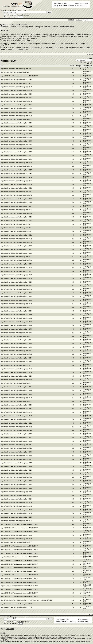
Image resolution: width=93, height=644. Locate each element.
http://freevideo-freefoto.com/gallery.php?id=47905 (16, 517)
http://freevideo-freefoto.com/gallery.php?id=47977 (16, 322)
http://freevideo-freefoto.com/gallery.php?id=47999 (16, 242)
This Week (63, 5)
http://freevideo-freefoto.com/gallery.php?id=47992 (16, 268)
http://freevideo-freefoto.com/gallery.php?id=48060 (16, 87)
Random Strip (81, 5)
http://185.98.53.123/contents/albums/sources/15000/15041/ (19, 582)
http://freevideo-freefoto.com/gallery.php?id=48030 (16, 195)
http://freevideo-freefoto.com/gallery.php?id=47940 (16, 463)
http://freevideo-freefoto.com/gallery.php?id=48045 (16, 141)
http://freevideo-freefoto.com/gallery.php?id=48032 (16, 188)
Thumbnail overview (23, 15)
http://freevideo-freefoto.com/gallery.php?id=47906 (16, 513)
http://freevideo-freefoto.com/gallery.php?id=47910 (16, 499)
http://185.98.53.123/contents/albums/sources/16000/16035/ (19, 593)
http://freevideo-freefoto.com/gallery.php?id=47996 (16, 253)
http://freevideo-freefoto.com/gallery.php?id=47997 (16, 249)
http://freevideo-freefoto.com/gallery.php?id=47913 (16, 488)
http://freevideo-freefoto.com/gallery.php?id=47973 (16, 344)
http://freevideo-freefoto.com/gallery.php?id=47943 (16, 452)
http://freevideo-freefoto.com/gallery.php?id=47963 (16, 380)
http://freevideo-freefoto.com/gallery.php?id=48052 (16, 116)
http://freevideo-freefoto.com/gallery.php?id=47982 (16, 304)
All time (71, 5)
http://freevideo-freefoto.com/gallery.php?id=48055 (16, 105)
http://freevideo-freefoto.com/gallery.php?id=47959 (16, 394)
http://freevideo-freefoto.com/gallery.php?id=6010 (16, 72)
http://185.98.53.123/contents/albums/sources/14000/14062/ (19, 568)
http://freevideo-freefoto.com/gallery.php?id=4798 (16, 336)
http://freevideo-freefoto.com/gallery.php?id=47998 (16, 246)
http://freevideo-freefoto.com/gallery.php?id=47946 (16, 441)
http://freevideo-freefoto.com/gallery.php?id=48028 (16, 202)
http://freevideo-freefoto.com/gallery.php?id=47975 (16, 329)
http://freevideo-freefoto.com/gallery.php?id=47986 (16, 289)
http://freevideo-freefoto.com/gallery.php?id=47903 (16, 535)
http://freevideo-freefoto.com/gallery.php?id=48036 (16, 174)
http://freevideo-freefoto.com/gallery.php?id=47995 (16, 257)
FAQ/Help (71, 20)
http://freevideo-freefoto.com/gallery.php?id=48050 (16, 123)
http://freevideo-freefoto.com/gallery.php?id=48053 (16, 112)
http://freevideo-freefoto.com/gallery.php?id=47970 (16, 354)
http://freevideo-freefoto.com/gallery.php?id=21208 (16, 607)
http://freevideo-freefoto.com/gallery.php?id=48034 (16, 181)
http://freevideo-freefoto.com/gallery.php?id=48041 (16, 155)
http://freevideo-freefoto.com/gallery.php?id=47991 (16, 271)
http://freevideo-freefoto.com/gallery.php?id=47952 (16, 419)
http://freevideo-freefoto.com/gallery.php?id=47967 (16, 365)
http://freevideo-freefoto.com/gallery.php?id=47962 (16, 383)
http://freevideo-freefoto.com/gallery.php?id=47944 (16, 448)
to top (91, 614)
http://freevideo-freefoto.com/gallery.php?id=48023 (16, 221)
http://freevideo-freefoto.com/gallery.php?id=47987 (16, 286)
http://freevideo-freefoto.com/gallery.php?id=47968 (16, 362)
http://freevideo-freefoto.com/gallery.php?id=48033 (16, 184)
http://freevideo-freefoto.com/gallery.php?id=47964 (16, 376)
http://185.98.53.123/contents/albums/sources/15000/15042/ (19, 553)
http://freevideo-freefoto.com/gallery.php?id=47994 (16, 260)
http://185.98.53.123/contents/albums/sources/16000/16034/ (19, 597)
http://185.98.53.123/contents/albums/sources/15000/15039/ (19, 589)
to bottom (90, 54)
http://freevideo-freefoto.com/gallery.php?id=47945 (16, 445)
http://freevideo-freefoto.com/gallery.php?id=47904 (16, 521)
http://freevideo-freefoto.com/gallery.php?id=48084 (16, 80)
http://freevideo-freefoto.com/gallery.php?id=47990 (16, 275)
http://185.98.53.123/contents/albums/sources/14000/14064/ (19, 560)
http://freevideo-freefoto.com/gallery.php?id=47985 (16, 293)
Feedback (79, 20)
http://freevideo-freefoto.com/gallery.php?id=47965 (16, 372)
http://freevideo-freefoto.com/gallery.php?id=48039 (16, 163)
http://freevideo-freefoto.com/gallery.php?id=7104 (16, 69)
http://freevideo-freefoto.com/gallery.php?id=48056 (16, 101)
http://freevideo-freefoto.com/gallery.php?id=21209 (16, 604)
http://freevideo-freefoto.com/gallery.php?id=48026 (16, 210)
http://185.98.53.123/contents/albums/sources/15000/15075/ (19, 532)
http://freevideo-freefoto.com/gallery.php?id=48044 (16, 145)
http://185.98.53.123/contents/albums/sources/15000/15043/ (19, 550)
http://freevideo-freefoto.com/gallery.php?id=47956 (16, 405)
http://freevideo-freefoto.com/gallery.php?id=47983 (16, 300)
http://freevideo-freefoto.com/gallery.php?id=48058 (16, 94)
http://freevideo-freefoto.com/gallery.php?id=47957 (16, 401)
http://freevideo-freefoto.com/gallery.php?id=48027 (16, 206)
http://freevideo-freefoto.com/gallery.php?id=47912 (16, 492)
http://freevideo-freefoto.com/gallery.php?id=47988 (16, 282)
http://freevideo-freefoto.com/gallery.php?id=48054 (16, 108)
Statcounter (10, 629)
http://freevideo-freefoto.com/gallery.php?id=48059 (16, 90)
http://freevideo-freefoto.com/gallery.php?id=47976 (16, 325)
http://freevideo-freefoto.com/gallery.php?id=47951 (16, 423)
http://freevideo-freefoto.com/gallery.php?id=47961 (16, 387)
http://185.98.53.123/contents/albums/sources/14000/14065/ (19, 557)
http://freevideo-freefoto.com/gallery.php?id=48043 (16, 148)
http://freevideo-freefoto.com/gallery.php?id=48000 (16, 239)
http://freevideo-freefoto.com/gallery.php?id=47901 (16, 542)
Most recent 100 (82, 4)
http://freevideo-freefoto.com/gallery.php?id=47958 (16, 398)
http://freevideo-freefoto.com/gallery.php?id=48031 (16, 192)
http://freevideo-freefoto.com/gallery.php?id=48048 (16, 130)
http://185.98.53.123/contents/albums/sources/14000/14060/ (19, 575)
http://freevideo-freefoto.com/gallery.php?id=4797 (16, 340)
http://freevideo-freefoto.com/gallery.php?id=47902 (16, 539)
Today (56, 5)
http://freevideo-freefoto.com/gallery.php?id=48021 (16, 228)
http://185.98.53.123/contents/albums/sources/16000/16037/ (19, 528)
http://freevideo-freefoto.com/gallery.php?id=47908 (16, 506)
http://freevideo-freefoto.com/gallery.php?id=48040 (16, 159)
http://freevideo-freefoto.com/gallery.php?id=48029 (16, 199)
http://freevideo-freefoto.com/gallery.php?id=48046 (16, 137)
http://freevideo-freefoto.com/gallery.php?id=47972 (16, 347)
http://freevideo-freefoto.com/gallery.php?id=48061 (16, 83)
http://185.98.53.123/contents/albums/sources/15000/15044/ (19, 546)
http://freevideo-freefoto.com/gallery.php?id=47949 (16, 430)
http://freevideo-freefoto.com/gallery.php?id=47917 (16, 474)
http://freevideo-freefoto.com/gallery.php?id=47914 (16, 485)
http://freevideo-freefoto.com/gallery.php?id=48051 (16, 119)
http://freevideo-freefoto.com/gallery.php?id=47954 (16, 412)
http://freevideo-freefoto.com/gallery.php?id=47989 (16, 278)
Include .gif (10, 15)
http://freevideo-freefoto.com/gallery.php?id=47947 (16, 438)
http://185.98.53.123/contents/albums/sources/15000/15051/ (19, 579)
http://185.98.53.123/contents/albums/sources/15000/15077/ (19, 76)
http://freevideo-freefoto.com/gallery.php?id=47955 (16, 409)
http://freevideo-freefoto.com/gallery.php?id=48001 (16, 235)
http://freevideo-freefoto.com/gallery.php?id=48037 (16, 170)
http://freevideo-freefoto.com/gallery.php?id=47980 (16, 311)
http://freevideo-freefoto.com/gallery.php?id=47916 (16, 477)
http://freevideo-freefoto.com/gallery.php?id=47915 (16, 481)
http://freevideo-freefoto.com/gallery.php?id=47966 (16, 369)
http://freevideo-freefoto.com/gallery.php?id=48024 (16, 217)
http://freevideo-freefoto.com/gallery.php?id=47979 (16, 315)
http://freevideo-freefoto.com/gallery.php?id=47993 (16, 264)
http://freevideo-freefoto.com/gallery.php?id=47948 (16, 434)
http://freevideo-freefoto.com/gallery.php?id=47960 (16, 391)
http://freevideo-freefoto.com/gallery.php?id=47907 (16, 510)
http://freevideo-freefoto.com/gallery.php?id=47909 (16, 503)
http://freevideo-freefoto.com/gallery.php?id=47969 (16, 358)
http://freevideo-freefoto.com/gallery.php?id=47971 (16, 351)
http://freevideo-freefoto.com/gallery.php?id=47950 (16, 427)
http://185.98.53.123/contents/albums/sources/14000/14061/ (19, 571)
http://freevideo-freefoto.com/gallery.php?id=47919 (16, 466)
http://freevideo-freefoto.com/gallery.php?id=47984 (16, 296)
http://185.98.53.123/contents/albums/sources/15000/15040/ (19, 586)
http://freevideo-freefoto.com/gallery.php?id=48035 (16, 177)
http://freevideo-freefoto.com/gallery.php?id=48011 (16, 231)
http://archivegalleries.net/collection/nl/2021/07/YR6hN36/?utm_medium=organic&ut (26, 600)
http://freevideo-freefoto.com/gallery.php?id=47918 (16, 470)
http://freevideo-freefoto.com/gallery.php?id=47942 (16, 456)
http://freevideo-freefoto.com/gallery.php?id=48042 (16, 152)
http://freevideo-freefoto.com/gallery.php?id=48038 (16, 166)
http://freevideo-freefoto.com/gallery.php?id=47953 (16, 416)
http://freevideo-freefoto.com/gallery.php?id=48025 (16, 213)
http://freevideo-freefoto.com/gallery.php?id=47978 (16, 318)
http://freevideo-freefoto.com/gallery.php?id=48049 (16, 127)
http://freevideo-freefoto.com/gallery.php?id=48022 (16, 224)
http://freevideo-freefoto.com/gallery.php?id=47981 (16, 307)
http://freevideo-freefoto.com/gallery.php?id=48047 (16, 134)
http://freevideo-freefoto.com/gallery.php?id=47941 (16, 459)
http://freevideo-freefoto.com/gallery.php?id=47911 (16, 495)
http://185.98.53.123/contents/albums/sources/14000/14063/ (19, 564)
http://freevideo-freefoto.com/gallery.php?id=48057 (16, 98)
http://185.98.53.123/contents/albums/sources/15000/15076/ (19, 524)
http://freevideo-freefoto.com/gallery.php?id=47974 (16, 333)
